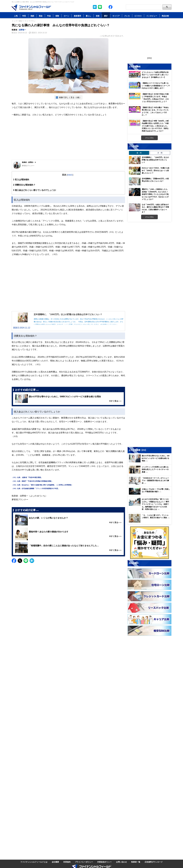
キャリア (116, 16)
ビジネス (138, 16)
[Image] (31, 8)
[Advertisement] (68, 140)
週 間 (139, 153)
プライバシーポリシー (84, 862)
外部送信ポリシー (104, 862)
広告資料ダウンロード (154, 862)
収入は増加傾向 (21, 180)
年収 (24, 16)
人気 (16, 16)
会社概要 (55, 862)
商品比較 (165, 16)
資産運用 (77, 16)
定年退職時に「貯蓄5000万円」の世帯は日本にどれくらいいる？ (155, 180)
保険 (57, 16)
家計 (106, 16)
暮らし (88, 16)
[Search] (144, 7)
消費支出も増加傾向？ (24, 185)
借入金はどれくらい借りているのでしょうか (35, 190)
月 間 (160, 153)
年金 (49, 16)
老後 (98, 16)
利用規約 (67, 862)
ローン (66, 16)
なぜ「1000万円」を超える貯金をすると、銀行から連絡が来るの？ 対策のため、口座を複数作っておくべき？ (155, 208)
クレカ (127, 16)
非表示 (70, 175)
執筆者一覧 (136, 862)
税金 (41, 16)
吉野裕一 (22, 30)
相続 (32, 16)
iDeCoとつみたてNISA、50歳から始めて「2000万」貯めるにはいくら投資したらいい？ (156, 170)
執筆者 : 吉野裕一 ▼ (29, 162)
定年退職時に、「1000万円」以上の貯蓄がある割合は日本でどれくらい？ (155, 160)
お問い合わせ (121, 862)
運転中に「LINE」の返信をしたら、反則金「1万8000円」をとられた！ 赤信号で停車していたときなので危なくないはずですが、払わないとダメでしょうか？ (155, 194)
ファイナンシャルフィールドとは (34, 862)
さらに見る (149, 138)
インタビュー (152, 16)
